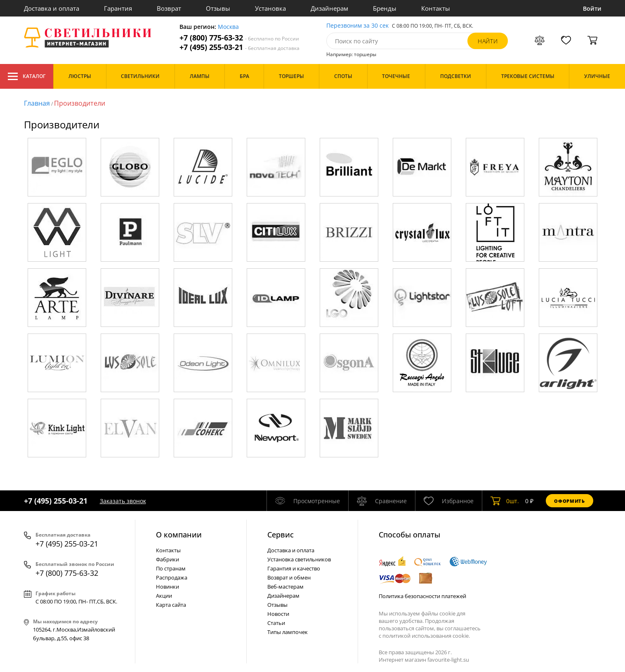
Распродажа (172, 577)
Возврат (169, 8)
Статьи (276, 623)
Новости (278, 614)
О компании (179, 535)
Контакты (436, 8)
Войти (592, 8)
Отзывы (218, 8)
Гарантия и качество (294, 568)
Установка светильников (299, 559)
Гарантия (118, 8)
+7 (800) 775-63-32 (239, 38)
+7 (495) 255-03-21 (239, 47)
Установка (270, 8)
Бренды (385, 8)
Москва (228, 27)
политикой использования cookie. (426, 636)
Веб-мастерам (285, 587)
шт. (505, 501)
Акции (164, 596)
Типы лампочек (288, 632)
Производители (80, 103)
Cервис (281, 535)
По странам (171, 568)
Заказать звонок (123, 501)
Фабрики (167, 559)
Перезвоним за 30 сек (357, 26)
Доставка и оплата (52, 8)
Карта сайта (171, 605)
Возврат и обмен (289, 577)
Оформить (569, 501)
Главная (37, 103)
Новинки (167, 587)
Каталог (27, 76)
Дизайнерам (329, 8)
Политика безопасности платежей (422, 596)
